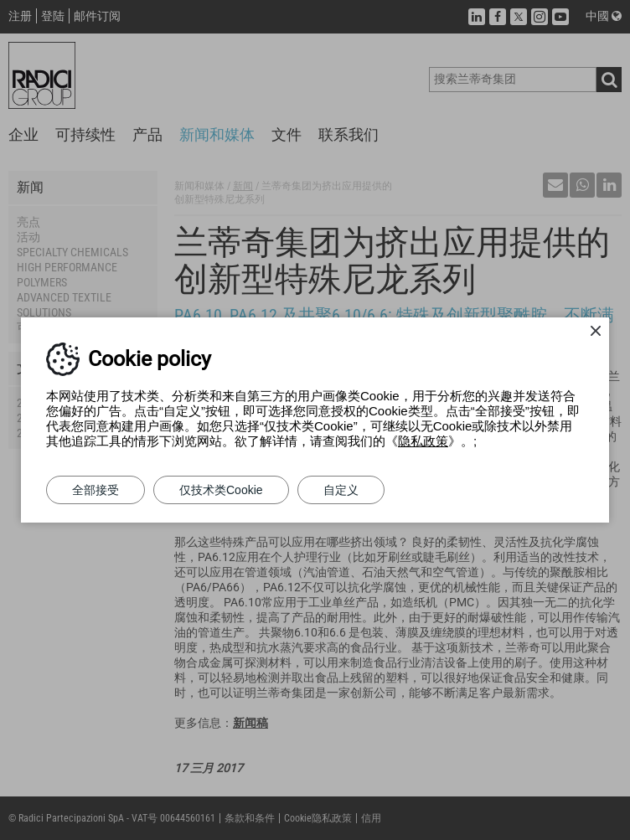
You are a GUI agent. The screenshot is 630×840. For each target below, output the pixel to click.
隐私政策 (423, 441)
